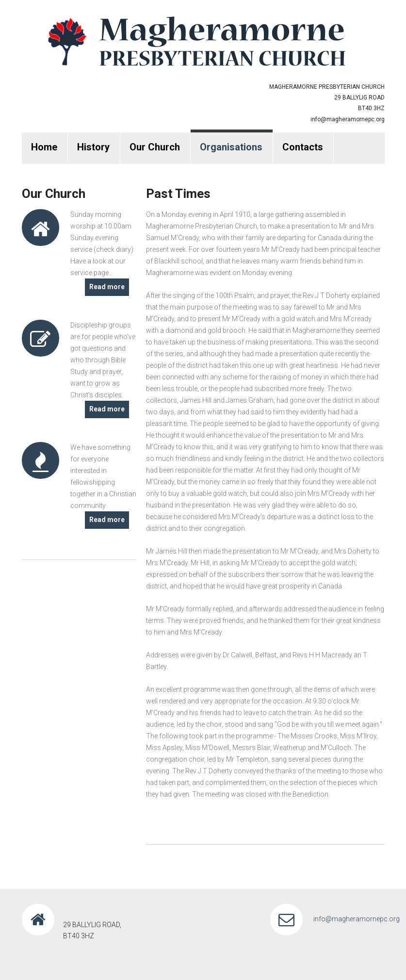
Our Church (155, 147)
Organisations (231, 147)
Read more (107, 287)
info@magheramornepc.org (348, 119)
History (93, 147)
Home (44, 147)
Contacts (303, 147)
